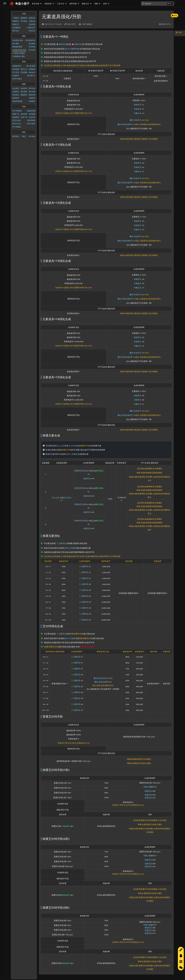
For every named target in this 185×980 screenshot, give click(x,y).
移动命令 (32, 72)
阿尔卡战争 (31, 124)
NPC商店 (32, 136)
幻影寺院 (32, 117)
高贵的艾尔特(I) (81, 504)
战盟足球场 (31, 111)
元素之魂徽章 (149, 787)
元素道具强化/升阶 (19, 50)
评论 (174, 15)
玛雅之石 (138, 113)
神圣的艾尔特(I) (81, 521)
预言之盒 (24, 69)
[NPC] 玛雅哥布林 (72, 49)
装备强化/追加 (18, 40)
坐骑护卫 (16, 24)
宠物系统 (16, 98)
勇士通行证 (31, 75)
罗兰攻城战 (16, 127)
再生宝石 (16, 31)
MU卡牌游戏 (17, 111)
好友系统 (16, 88)
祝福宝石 (61, 44)
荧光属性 (32, 43)
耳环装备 (24, 21)
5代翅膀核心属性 (19, 56)
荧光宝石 (32, 31)
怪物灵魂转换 (17, 101)
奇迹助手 (16, 75)
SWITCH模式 (17, 79)
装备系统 (24, 88)
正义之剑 (72, 446)
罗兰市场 (16, 72)
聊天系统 (32, 88)
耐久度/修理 (31, 66)
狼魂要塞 (16, 117)
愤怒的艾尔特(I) (81, 471)
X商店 (24, 136)
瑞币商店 (16, 136)
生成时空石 (31, 27)
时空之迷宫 (16, 120)
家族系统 (32, 95)
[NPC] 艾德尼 (72, 454)
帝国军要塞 (31, 120)
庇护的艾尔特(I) (81, 488)
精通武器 (32, 18)
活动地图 (24, 72)
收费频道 (32, 69)
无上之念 (61, 446)
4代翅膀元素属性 (19, 53)
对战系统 (16, 95)
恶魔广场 (16, 114)
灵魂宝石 (76, 44)
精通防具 (16, 21)
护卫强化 (32, 50)
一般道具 (16, 18)
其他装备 (32, 24)
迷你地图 (16, 69)
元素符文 (61, 543)
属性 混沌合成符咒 (125, 124)
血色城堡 (24, 114)
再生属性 (16, 43)
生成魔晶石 (16, 27)
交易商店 (16, 92)
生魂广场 (24, 117)
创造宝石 (87, 478)
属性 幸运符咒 (135, 120)
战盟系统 (24, 95)
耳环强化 (32, 47)
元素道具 (32, 21)
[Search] (158, 4)
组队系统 (24, 92)
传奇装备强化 (30, 40)
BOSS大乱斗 (17, 124)
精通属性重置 (17, 47)
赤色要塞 (32, 114)
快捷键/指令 (17, 66)
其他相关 (32, 101)
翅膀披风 (24, 18)
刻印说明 (32, 92)
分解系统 (32, 98)
